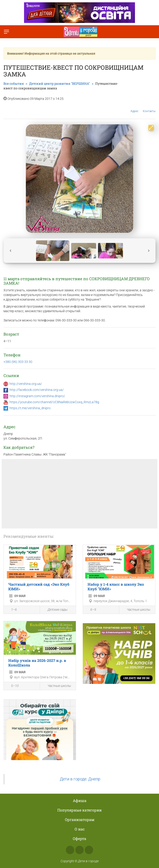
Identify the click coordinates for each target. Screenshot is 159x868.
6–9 (91, 610)
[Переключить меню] (6, 32)
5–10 (12, 686)
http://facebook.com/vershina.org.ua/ (37, 390)
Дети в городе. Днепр (80, 779)
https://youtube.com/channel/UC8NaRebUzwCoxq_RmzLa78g (54, 402)
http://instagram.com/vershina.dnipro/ (37, 396)
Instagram (79, 850)
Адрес (135, 108)
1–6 (11, 610)
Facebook (70, 850)
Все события (14, 83)
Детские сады (55, 610)
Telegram (89, 850)
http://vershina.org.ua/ (26, 384)
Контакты (149, 108)
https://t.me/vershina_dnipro (30, 408)
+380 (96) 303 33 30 (18, 362)
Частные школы (136, 610)
